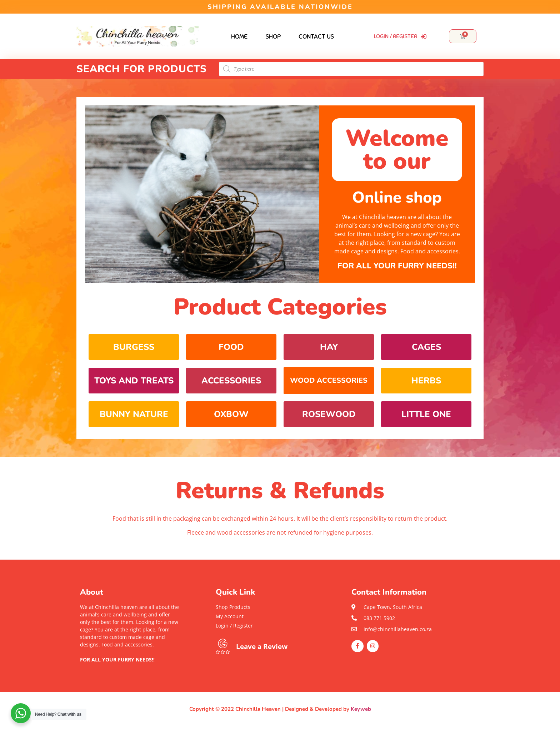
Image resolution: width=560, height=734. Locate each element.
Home (239, 36)
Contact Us (316, 36)
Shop (273, 36)
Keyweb (361, 709)
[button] (130, 667)
